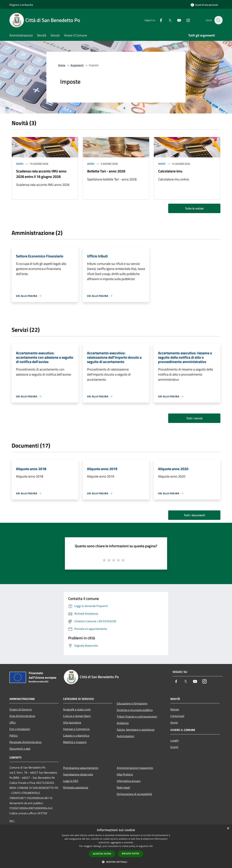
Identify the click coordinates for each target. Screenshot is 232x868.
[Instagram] (186, 20)
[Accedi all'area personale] (204, 5)
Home (62, 65)
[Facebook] (159, 20)
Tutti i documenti (194, 515)
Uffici (13, 722)
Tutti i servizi (194, 418)
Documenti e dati (20, 749)
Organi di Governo (21, 709)
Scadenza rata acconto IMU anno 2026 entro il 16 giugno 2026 (41, 174)
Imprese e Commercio (76, 729)
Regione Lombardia (21, 5)
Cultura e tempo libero (77, 716)
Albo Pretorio (125, 774)
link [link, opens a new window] (151, 846)
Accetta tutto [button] (102, 854)
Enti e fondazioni (20, 729)
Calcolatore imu (170, 171)
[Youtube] (177, 20)
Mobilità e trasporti (75, 742)
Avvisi (20, 164)
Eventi (174, 747)
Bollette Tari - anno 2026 (106, 171)
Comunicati (177, 716)
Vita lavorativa (72, 722)
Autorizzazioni (126, 736)
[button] (116, 862)
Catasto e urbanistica (76, 735)
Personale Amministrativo (25, 742)
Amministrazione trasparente (135, 768)
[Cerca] (218, 20)
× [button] (228, 829)
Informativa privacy (129, 781)
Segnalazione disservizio (78, 774)
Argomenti (77, 65)
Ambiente (123, 723)
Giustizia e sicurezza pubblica (135, 710)
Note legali (123, 787)
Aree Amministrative (22, 716)
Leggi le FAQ (71, 781)
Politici (14, 735)
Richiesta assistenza (76, 787)
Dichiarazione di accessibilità (134, 794)
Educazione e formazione (132, 703)
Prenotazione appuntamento (81, 768)
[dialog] (116, 846)
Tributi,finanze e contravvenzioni (137, 716)
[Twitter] (168, 20)
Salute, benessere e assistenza (136, 730)
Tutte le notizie (194, 208)
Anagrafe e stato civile (77, 709)
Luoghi (175, 740)
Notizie (175, 709)
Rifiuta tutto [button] (131, 854)
